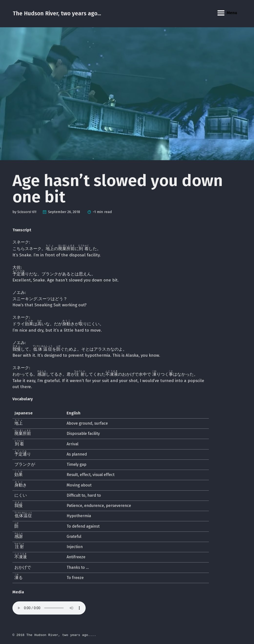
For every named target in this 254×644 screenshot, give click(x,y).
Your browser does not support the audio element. (49, 608)
